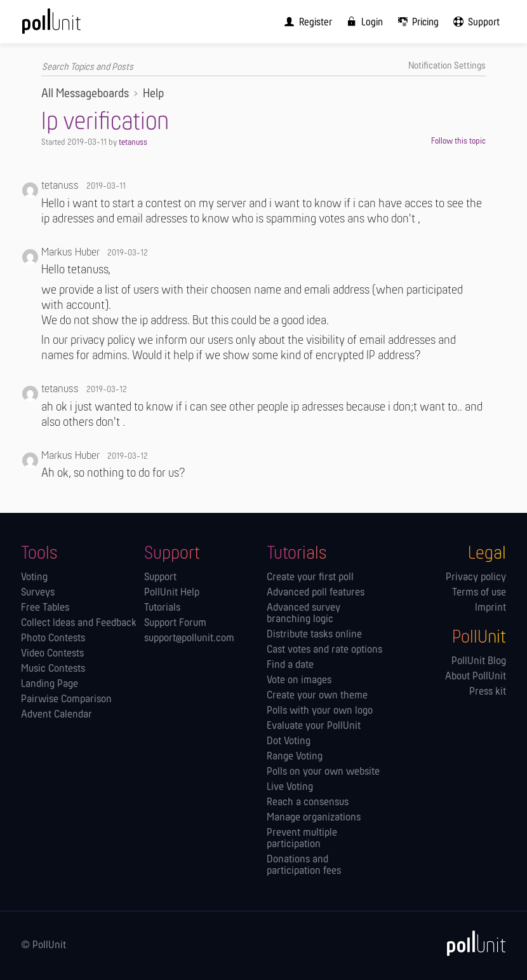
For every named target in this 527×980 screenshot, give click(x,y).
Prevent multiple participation (302, 839)
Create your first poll (310, 578)
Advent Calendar (57, 715)
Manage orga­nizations (314, 818)
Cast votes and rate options (324, 650)
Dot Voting (289, 742)
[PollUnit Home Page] (69, 25)
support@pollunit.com (189, 639)
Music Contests (53, 669)
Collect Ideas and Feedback (79, 623)
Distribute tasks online (314, 635)
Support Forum (175, 623)
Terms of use (479, 593)
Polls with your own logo (320, 711)
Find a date (290, 665)
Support (160, 578)
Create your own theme (317, 696)
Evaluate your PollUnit (314, 726)
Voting (34, 578)
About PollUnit (476, 677)
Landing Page (50, 684)
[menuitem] (305, 22)
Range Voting (295, 757)
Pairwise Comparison (66, 700)
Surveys (38, 593)
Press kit (488, 692)
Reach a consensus (308, 803)
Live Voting (290, 787)
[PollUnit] (470, 943)
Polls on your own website (323, 772)
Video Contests (52, 654)
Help (153, 94)
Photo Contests (53, 639)
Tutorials (162, 608)
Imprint (490, 608)
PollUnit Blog (479, 662)
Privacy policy (476, 578)
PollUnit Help (172, 593)
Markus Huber (70, 253)
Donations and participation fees (304, 866)
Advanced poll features (316, 593)
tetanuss (133, 143)
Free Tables (45, 608)
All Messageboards (85, 94)
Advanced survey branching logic (304, 614)
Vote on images (299, 681)
